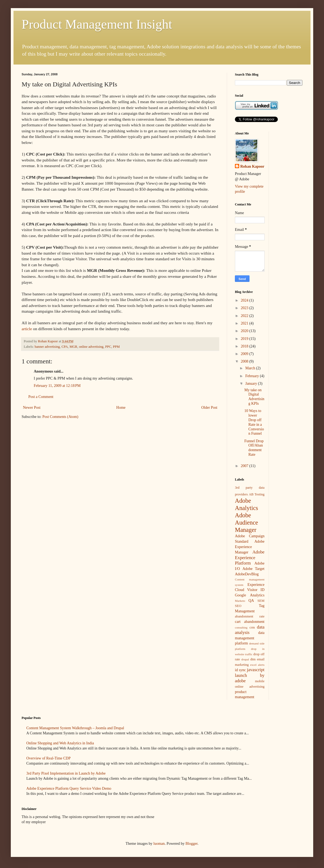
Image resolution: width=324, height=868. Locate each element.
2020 (245, 331)
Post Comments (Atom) (60, 417)
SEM (261, 601)
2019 (245, 339)
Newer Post (32, 408)
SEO (238, 606)
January (252, 384)
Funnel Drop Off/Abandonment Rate (254, 448)
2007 (245, 466)
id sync (240, 670)
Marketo (240, 601)
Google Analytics (250, 595)
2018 (245, 346)
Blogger (191, 844)
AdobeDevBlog (247, 574)
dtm (253, 659)
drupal (245, 659)
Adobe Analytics (247, 504)
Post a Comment (41, 397)
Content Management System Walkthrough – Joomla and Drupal (75, 728)
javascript (256, 670)
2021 (245, 323)
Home (121, 408)
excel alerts (257, 665)
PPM (116, 347)
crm (252, 627)
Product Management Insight (97, 24)
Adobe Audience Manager (247, 523)
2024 (245, 300)
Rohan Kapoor (252, 166)
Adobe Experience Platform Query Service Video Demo (69, 788)
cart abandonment (250, 622)
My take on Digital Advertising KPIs (254, 397)
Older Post (210, 408)
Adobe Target (254, 569)
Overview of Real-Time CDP (49, 758)
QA (251, 601)
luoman (159, 844)
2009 (245, 354)
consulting (241, 627)
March (251, 368)
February (252, 376)
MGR (74, 347)
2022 (245, 316)
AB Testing (256, 494)
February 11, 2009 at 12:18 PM (57, 386)
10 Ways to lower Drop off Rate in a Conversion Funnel (254, 422)
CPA (65, 347)
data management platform (250, 638)
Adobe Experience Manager (250, 547)
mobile (260, 681)
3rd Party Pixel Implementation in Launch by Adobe (66, 773)
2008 (245, 361)
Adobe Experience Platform (250, 558)
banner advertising (47, 347)
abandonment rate (250, 616)
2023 (245, 308)
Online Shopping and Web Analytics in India (60, 743)
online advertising (91, 347)
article (27, 329)
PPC (108, 347)
